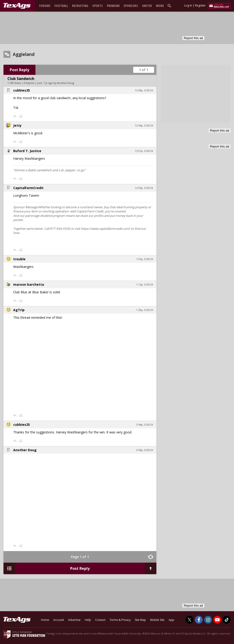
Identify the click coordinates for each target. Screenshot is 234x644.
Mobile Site (157, 620)
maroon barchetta (29, 284)
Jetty (17, 125)
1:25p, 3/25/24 (145, 310)
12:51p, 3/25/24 (144, 151)
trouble (19, 259)
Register (200, 5)
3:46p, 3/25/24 (145, 425)
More (160, 6)
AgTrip (19, 310)
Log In (188, 5)
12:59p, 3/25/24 (144, 188)
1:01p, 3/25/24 (145, 259)
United (147, 6)
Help (88, 620)
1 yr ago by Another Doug (59, 83)
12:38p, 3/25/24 (144, 90)
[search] (170, 6)
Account (59, 620)
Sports (98, 6)
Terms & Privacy (120, 620)
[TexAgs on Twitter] (190, 620)
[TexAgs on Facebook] (199, 620)
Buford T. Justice (27, 151)
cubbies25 (22, 90)
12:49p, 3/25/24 (144, 126)
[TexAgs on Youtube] (217, 620)
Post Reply (19, 70)
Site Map (140, 620)
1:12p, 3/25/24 (145, 285)
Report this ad (193, 38)
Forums (45, 6)
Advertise (74, 620)
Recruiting (80, 6)
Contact (100, 620)
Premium (113, 6)
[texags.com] (17, 6)
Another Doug (25, 450)
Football (61, 6)
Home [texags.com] (45, 620)
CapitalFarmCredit (28, 188)
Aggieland (24, 54)
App (171, 620)
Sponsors (131, 6)
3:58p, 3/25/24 (145, 450)
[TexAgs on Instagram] (208, 620)
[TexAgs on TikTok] (227, 620)
